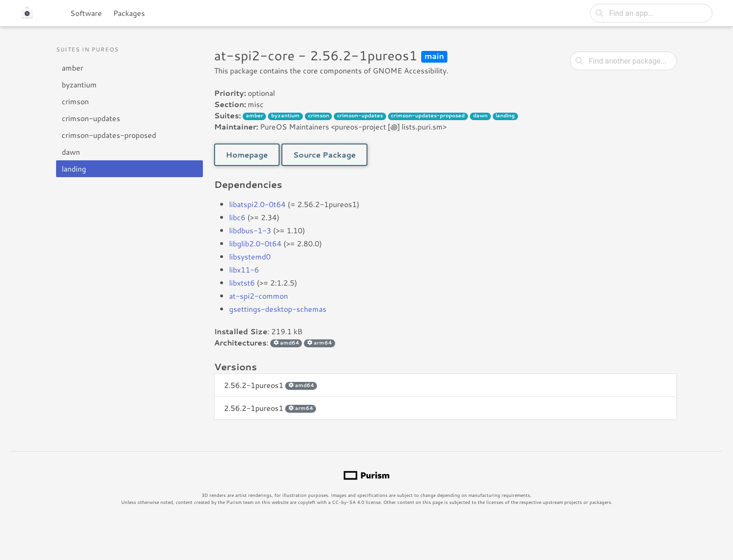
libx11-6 (244, 269)
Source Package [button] (324, 154)
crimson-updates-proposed (109, 135)
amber (72, 68)
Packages (129, 13)
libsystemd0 (250, 256)
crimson (75, 101)
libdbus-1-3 (250, 230)
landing (74, 169)
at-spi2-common (259, 296)
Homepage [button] (247, 154)
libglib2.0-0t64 (255, 243)
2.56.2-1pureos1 (270, 385)
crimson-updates (91, 118)
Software (86, 13)
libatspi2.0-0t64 (257, 204)
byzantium (79, 84)
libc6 (237, 217)
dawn (71, 152)
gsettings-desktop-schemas (278, 309)
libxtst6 (242, 283)
